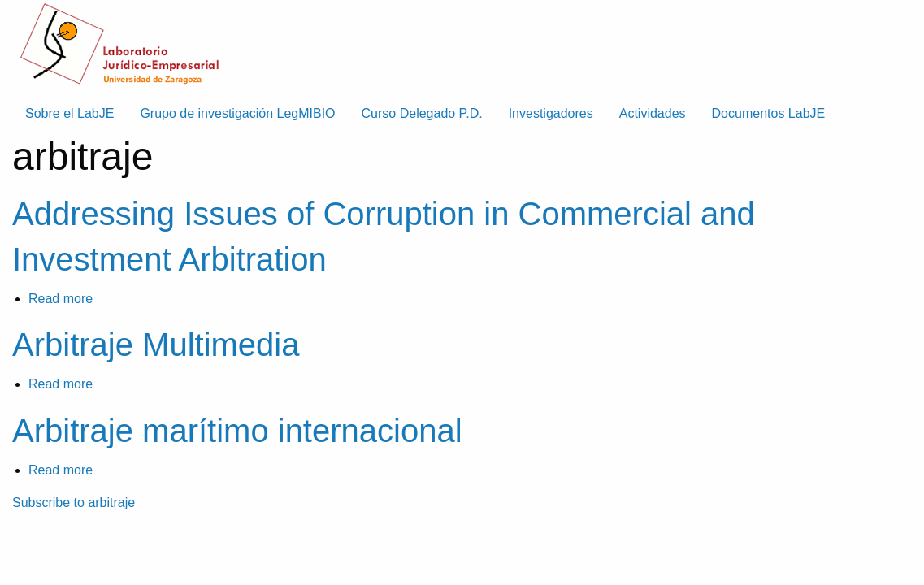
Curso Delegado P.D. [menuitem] (422, 113)
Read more (61, 299)
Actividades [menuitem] (653, 113)
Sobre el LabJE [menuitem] (69, 113)
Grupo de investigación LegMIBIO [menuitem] (237, 113)
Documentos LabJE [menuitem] (769, 113)
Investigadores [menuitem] (551, 113)
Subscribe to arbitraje (74, 503)
